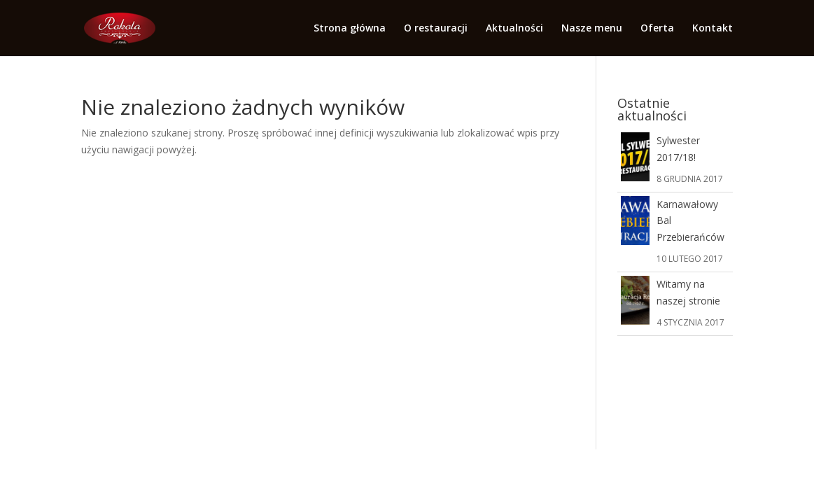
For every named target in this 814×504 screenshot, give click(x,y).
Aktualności (514, 29)
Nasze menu (592, 29)
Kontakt (713, 29)
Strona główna (350, 29)
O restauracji (436, 29)
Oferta (657, 29)
